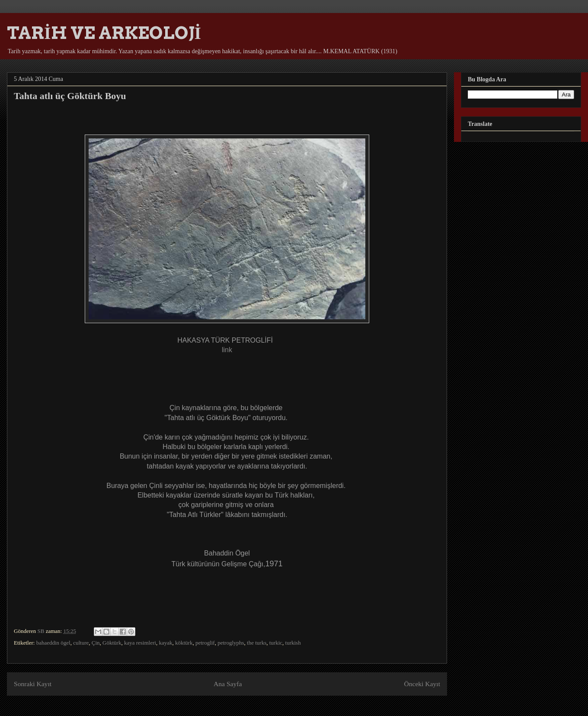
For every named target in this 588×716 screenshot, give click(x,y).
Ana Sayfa (228, 684)
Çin (96, 643)
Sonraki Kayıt (33, 684)
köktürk (184, 643)
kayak (165, 643)
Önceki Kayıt (422, 684)
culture (81, 643)
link (227, 350)
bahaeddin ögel (53, 643)
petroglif (205, 643)
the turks (257, 643)
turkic (276, 643)
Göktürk (112, 643)
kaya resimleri (140, 643)
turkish (293, 643)
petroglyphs (231, 643)
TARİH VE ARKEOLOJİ (104, 33)
